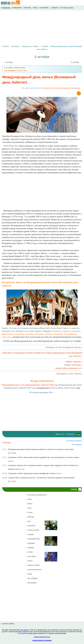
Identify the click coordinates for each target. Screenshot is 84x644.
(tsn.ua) (11, 461)
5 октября (44, 46)
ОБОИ (35, 8)
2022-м (73, 388)
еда (28, 521)
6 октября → (76, 62)
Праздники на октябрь (30, 46)
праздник (31, 543)
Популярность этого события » (69, 374)
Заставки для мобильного (37, 495)
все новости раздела (74, 441)
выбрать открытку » (74, 362)
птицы (30, 552)
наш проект (24, 630)
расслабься (31, 556)
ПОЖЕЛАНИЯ (17, 8)
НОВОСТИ (55, 8)
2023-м (67, 388)
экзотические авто (34, 569)
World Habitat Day (11, 146)
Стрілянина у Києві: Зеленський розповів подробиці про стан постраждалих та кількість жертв (43, 457)
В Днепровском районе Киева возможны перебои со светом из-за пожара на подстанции (41, 449)
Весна (29, 504)
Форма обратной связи (42, 637)
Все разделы (77, 444)
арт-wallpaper (32, 578)
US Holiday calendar (67, 8)
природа (30, 548)
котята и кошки (33, 530)
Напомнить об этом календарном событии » (64, 347)
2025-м (54, 388)
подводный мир (33, 539)
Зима (29, 499)
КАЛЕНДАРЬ (6, 8)
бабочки (30, 517)
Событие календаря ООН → (42, 393)
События (5, 46)
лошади (30, 534)
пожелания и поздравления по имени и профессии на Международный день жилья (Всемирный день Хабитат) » (42, 354)
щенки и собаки (33, 565)
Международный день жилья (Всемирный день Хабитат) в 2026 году (30, 385)
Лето (29, 508)
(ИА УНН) (12, 453)
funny (29, 574)
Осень (30, 512)
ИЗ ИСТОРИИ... (44, 8)
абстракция (31, 583)
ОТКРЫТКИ (27, 8)
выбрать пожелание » (73, 365)
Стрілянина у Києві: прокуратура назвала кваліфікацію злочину (32, 473)
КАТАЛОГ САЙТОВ (8, 624)
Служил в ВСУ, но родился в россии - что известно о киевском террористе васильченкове (41, 478)
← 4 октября (8, 62)
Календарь (15, 46)
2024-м (60, 388)
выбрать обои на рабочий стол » (69, 368)
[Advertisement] (42, 28)
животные (31, 526)
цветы (29, 561)
